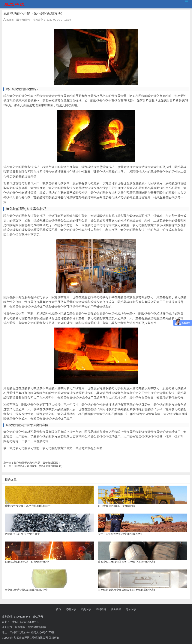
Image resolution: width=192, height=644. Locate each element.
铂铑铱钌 (101, 609)
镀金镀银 (116, 609)
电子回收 (131, 609)
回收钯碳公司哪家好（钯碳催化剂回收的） (39, 466)
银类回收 (86, 609)
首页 (58, 609)
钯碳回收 (71, 609)
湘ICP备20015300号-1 (25, 622)
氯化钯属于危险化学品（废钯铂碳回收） (37, 463)
